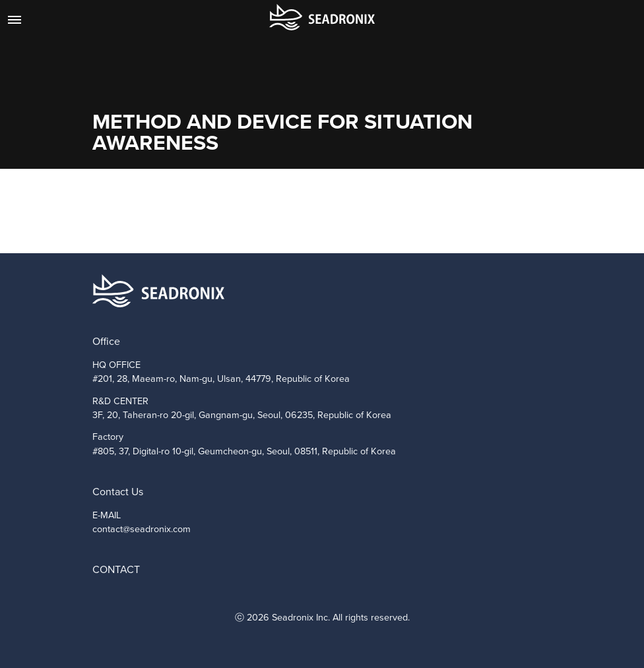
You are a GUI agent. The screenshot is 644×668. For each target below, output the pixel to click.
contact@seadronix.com (142, 529)
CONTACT (116, 569)
